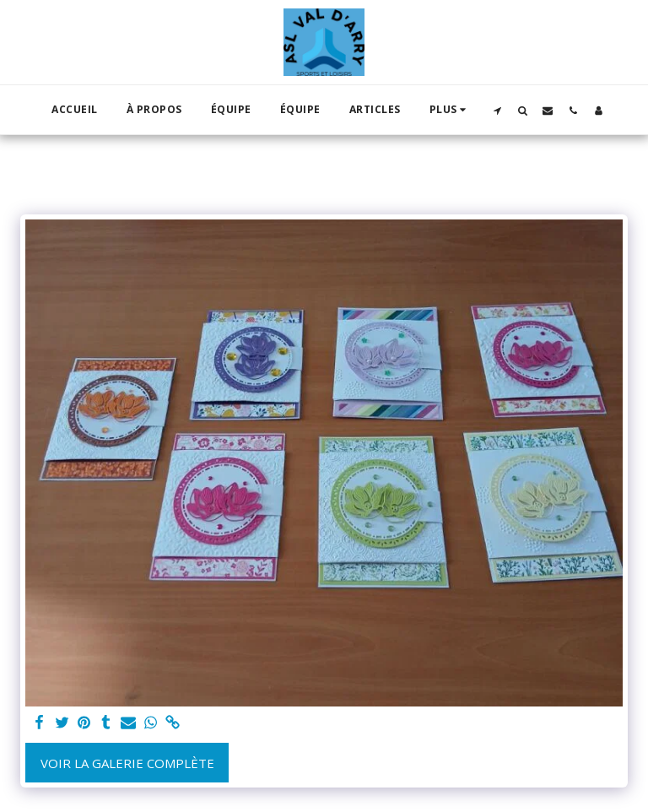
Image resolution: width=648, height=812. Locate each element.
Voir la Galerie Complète (127, 763)
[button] (497, 110)
